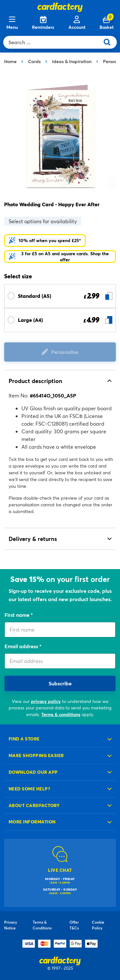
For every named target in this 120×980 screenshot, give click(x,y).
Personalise (65, 352)
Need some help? (29, 789)
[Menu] (12, 23)
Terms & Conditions (42, 925)
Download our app (33, 772)
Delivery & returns (33, 539)
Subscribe (60, 683)
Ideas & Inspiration (72, 61)
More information (32, 822)
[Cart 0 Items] (107, 23)
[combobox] (53, 42)
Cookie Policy (98, 925)
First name (18, 615)
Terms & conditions (61, 714)
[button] (60, 257)
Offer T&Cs (74, 925)
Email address (22, 646)
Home (10, 61)
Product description (36, 381)
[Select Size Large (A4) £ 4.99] (60, 320)
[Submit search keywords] (110, 42)
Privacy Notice (11, 925)
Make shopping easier (36, 755)
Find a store (24, 739)
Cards (34, 61)
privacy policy (46, 701)
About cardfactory (34, 805)
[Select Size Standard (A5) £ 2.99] (60, 296)
